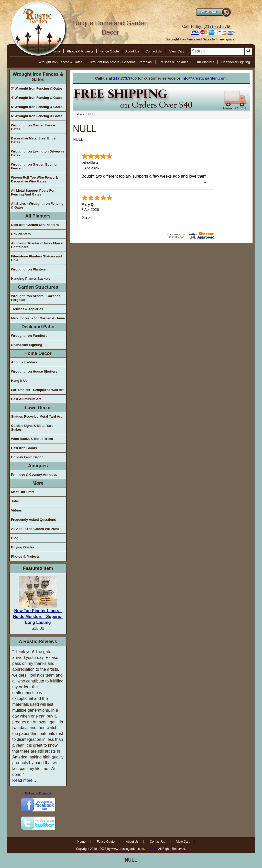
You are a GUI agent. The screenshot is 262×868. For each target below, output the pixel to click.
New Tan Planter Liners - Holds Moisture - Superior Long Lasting (38, 617)
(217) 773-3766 (217, 26)
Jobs (15, 501)
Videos (16, 510)
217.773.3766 (125, 78)
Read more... (24, 780)
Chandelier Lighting (236, 62)
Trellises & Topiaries (174, 62)
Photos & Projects (80, 51)
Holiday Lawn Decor (27, 457)
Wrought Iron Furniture (29, 336)
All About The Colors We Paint (35, 529)
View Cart (177, 51)
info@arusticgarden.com (204, 78)
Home (80, 114)
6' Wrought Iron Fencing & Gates (37, 116)
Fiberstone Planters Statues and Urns (36, 258)
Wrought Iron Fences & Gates (60, 62)
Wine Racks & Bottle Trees (32, 439)
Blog (15, 538)
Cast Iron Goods (24, 448)
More (38, 483)
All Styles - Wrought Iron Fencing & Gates (37, 205)
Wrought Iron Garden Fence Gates (33, 127)
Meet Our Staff (22, 492)
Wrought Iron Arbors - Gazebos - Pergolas (121, 62)
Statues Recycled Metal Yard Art (36, 416)
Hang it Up (19, 381)
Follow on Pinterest (38, 793)
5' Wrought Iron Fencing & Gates (37, 107)
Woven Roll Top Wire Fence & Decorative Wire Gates (34, 179)
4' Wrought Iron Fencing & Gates (37, 98)
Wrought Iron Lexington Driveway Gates (38, 153)
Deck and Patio (38, 327)
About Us (132, 51)
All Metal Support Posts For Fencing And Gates (33, 192)
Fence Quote (109, 51)
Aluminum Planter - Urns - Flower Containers (37, 245)
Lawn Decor (38, 408)
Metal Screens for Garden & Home (38, 318)
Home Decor (38, 353)
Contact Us (154, 51)
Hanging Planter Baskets (31, 279)
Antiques (38, 466)
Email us (151, 849)
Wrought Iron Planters (28, 269)
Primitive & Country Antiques (34, 475)
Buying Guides (23, 547)
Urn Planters (205, 62)
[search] (217, 51)
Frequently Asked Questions (34, 520)
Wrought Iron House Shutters (34, 371)
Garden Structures (38, 287)
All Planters (38, 216)
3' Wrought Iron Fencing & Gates (37, 88)
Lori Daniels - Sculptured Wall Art (37, 390)
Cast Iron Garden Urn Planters (35, 225)
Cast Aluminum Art (26, 399)
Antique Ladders (24, 362)
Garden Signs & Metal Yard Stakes (32, 428)
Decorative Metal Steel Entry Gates (33, 140)
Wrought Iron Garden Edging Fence (34, 166)
